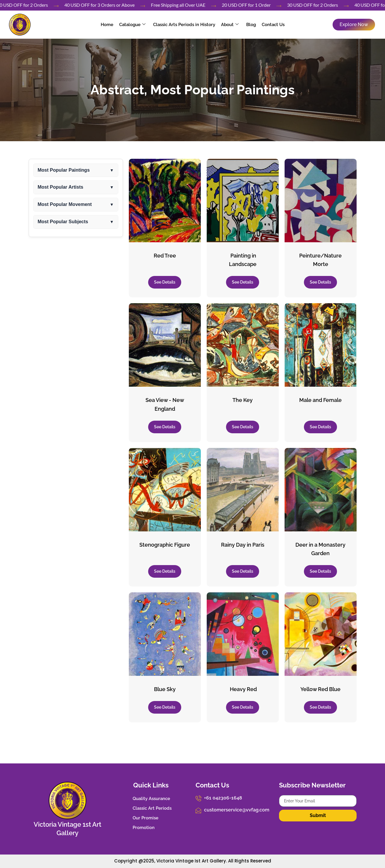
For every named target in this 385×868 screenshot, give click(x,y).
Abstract (117, 90)
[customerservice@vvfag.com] (199, 810)
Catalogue (132, 25)
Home (107, 25)
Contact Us (273, 25)
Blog (251, 25)
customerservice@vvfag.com (237, 810)
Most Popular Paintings (222, 90)
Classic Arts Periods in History (184, 25)
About (230, 25)
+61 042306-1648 (223, 798)
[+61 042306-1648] (199, 798)
